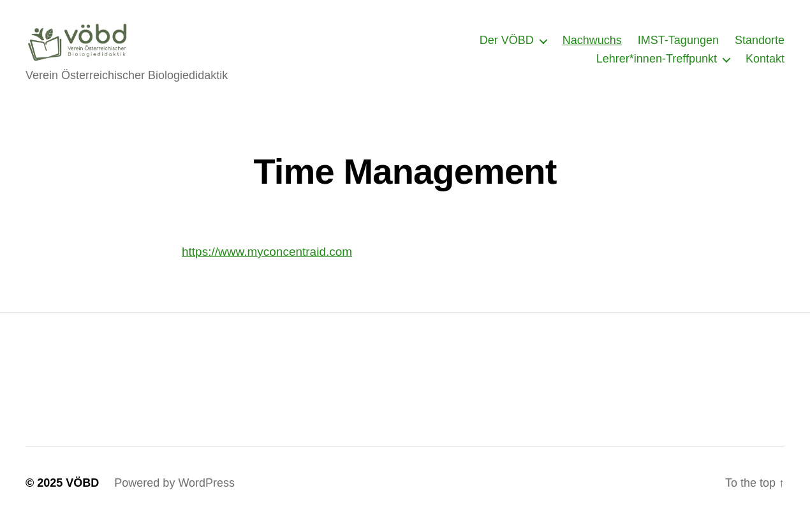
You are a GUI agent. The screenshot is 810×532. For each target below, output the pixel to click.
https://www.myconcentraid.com (267, 264)
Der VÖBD (507, 47)
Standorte (760, 47)
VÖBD (82, 496)
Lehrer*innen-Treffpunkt (657, 65)
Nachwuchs (592, 47)
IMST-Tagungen (678, 47)
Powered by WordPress (174, 496)
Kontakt (765, 65)
